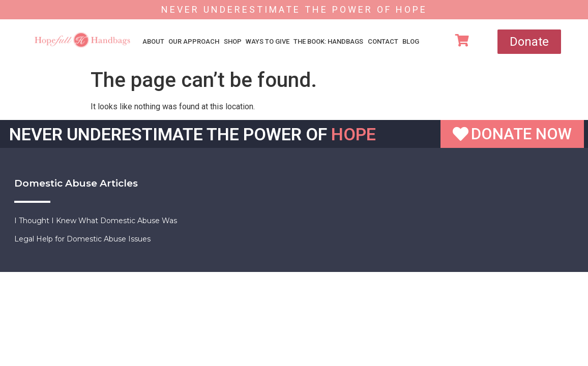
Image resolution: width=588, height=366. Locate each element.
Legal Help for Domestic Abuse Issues (82, 239)
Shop (233, 41)
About (153, 41)
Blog (411, 41)
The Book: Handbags (328, 41)
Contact (383, 41)
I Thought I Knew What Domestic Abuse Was (96, 221)
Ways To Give (268, 41)
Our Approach (194, 41)
